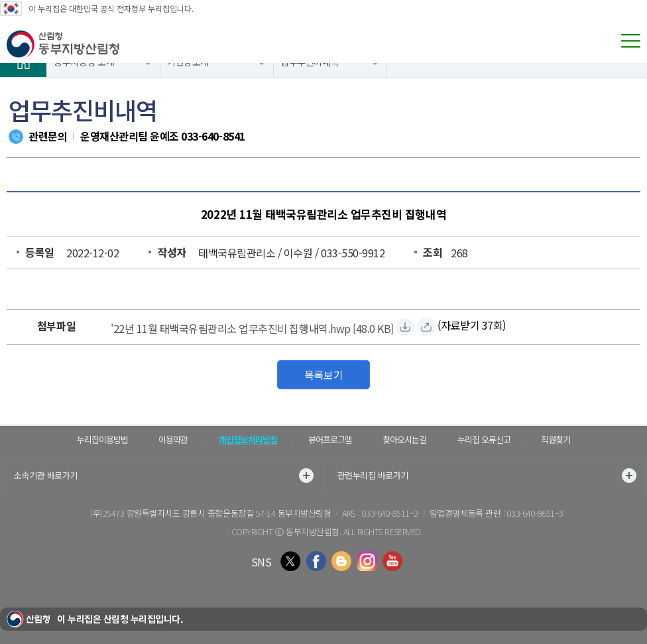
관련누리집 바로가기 (487, 476)
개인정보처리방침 (248, 439)
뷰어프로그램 (330, 439)
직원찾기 (556, 439)
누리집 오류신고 (484, 439)
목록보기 (323, 375)
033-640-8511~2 (390, 513)
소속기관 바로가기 (164, 476)
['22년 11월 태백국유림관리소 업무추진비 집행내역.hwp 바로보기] (426, 327)
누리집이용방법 (102, 439)
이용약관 (173, 439)
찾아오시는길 (404, 439)
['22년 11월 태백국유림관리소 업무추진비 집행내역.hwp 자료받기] (252, 327)
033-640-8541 (213, 136)
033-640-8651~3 (535, 513)
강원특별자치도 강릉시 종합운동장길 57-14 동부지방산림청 (229, 513)
